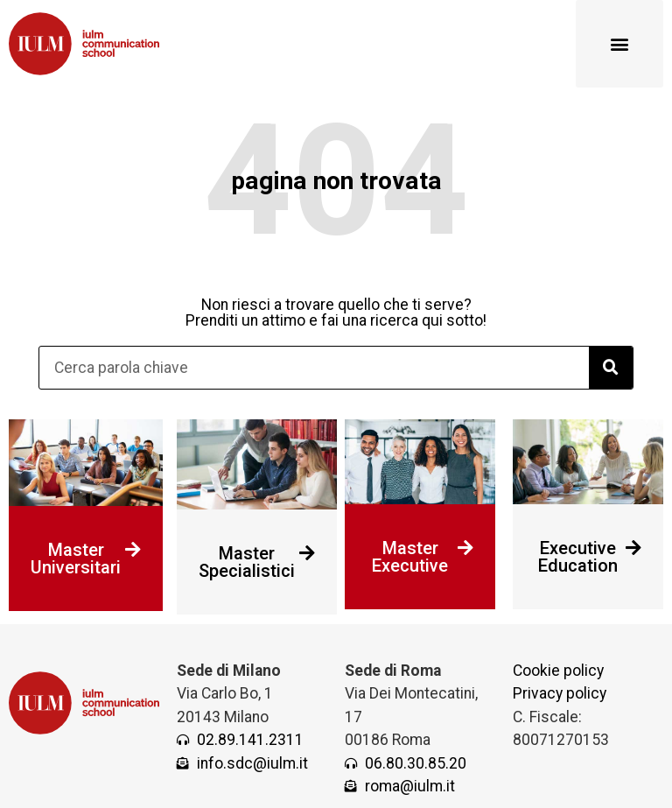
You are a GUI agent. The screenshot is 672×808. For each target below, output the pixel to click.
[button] (619, 44)
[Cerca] (611, 368)
